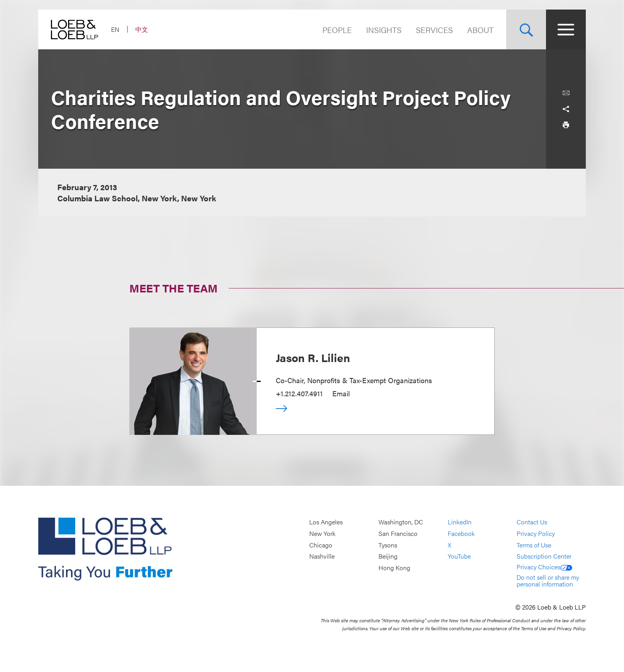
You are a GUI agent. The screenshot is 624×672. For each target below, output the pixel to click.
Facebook (461, 533)
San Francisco (398, 533)
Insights (384, 30)
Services (434, 30)
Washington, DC (401, 522)
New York (322, 533)
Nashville (322, 556)
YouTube (459, 556)
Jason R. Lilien (313, 357)
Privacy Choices (544, 567)
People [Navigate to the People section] (337, 30)
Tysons (388, 545)
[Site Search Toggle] (526, 29)
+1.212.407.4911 (299, 393)
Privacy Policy (536, 533)
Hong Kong (394, 568)
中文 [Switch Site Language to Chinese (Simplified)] (142, 29)
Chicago (321, 545)
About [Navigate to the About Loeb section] (480, 30)
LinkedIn (460, 522)
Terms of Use (534, 545)
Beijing (388, 556)
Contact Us (532, 522)
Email (341, 393)
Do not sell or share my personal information (548, 581)
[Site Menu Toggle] (566, 29)
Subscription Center (544, 556)
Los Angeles (326, 522)
